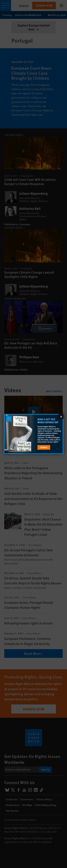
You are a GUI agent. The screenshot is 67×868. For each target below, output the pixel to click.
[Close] (61, 416)
